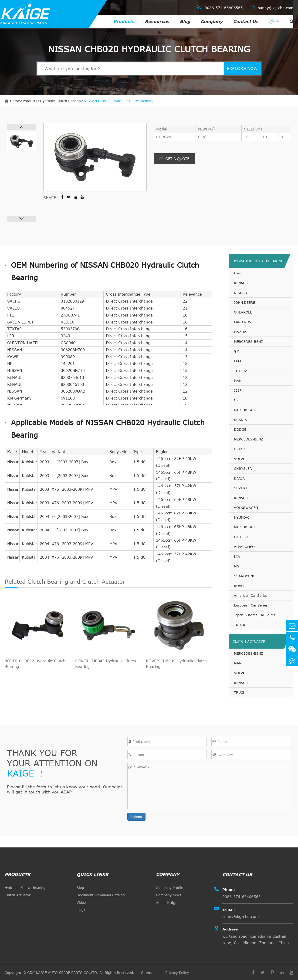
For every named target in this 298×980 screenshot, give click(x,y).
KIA (237, 556)
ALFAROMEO (244, 547)
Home (15, 101)
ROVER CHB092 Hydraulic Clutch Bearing (35, 664)
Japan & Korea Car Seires (255, 615)
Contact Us (246, 21)
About (167, 903)
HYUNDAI (242, 517)
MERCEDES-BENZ (249, 342)
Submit (136, 817)
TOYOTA (241, 371)
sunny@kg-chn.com (272, 7)
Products (124, 21)
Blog (185, 21)
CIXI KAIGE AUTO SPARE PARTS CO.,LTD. (63, 973)
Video (81, 902)
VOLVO (240, 459)
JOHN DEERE (245, 302)
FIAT (238, 361)
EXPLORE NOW (242, 68)
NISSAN (240, 293)
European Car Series (251, 605)
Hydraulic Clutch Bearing (60, 101)
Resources (157, 21)
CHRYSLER (243, 468)
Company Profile (169, 888)
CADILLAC (242, 537)
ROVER (240, 586)
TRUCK (240, 625)
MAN (238, 381)
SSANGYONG (245, 576)
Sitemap (149, 973)
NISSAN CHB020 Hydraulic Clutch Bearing (119, 101)
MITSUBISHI (244, 410)
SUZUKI (240, 488)
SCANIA (240, 420)
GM (237, 351)
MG (237, 566)
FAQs (81, 910)
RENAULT (241, 283)
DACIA (239, 478)
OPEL (238, 400)
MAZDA (240, 332)
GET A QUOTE (174, 159)
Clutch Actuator (249, 641)
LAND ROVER (245, 322)
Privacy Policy (177, 973)
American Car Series (251, 595)
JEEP (238, 390)
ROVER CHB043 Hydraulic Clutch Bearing (106, 664)
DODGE (240, 429)
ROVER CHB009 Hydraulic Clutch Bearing (176, 664)
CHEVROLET (244, 312)
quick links (92, 874)
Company (212, 21)
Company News (169, 895)
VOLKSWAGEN (246, 508)
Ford (238, 273)
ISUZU (239, 449)
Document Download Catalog (101, 895)
